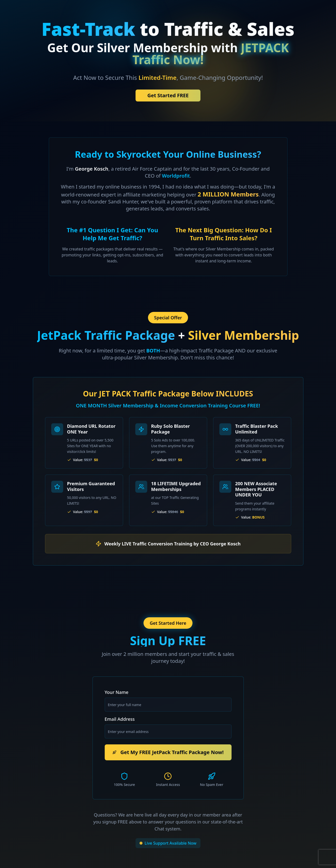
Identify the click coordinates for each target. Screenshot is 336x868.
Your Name (117, 692)
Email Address (120, 719)
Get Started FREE (168, 95)
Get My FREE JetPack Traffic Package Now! (168, 752)
